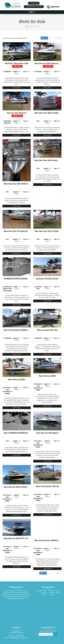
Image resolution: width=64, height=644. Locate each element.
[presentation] (48, 639)
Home (27, 26)
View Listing (17, 88)
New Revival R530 (17, 379)
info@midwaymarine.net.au (35, 7)
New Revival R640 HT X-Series (17, 538)
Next (59, 38)
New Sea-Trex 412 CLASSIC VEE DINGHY (47, 231)
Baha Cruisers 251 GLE (47, 330)
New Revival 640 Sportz (47, 433)
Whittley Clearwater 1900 (17, 63)
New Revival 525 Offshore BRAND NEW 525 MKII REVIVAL (47, 63)
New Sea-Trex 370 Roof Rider (17, 231)
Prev (43, 38)
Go (55, 634)
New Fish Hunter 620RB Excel (47, 540)
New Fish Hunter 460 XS (47, 486)
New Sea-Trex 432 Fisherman (47, 160)
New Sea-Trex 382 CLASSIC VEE (47, 113)
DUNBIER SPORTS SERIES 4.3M (17, 279)
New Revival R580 (47, 376)
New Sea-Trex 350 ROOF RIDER (17, 184)
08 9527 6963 (35, 3)
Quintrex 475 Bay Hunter (47, 279)
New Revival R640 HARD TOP (17, 487)
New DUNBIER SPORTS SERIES (17, 433)
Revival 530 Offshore (17, 113)
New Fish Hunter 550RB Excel (17, 330)
